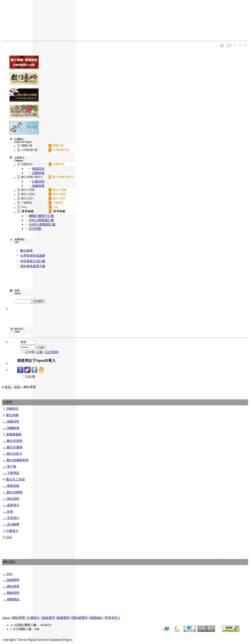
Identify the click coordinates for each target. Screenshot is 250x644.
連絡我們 (48, 618)
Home (6, 618)
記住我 (26, 377)
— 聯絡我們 (11, 593)
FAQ (9, 537)
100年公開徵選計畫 (42, 224)
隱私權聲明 (80, 618)
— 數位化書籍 (13, 447)
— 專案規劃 (11, 486)
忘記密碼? (52, 352)
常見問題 (35, 229)
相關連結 (96, 618)
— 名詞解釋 (11, 524)
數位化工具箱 (15, 479)
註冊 (40, 352)
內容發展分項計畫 (33, 261)
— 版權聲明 (11, 580)
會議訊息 (38, 169)
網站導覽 (19, 618)
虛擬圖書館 (14, 434)
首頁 (8, 387)
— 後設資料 (11, 499)
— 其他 (8, 512)
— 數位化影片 (13, 454)
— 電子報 (10, 467)
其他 (17, 387)
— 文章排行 (11, 518)
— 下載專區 (11, 473)
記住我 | (27, 352)
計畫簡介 (12, 531)
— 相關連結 (11, 599)
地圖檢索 (38, 186)
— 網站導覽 (11, 586)
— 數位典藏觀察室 (16, 460)
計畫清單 (38, 182)
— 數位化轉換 (13, 492)
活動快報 (38, 173)
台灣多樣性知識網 (33, 256)
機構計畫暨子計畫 (41, 216)
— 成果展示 (11, 505)
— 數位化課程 (13, 441)
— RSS (8, 574)
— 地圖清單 (11, 422)
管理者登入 (112, 618)
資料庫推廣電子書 (33, 266)
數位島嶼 (26, 251)
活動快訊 (12, 409)
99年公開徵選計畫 (41, 220)
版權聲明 (63, 618)
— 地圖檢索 (11, 428)
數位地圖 (12, 415)
